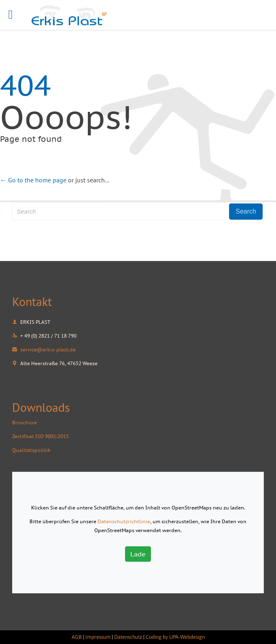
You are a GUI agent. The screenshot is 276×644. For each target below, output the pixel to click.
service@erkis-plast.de (44, 350)
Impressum (98, 637)
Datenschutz (128, 637)
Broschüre (24, 423)
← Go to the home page (33, 180)
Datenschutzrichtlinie (124, 521)
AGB (77, 637)
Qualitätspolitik (31, 450)
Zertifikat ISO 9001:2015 (40, 436)
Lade (138, 554)
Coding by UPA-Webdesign (175, 637)
